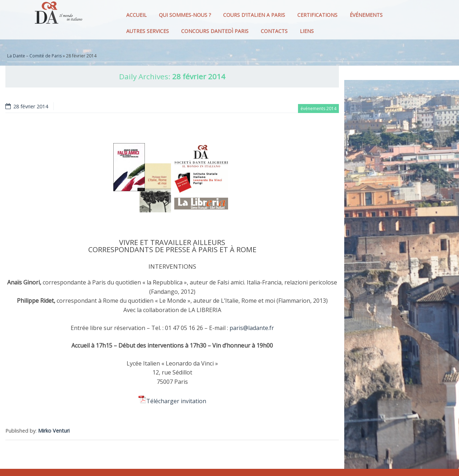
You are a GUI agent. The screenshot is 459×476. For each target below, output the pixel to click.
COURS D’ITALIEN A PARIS (254, 15)
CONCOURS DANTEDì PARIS (215, 31)
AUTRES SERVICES (148, 31)
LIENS (307, 31)
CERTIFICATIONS (317, 15)
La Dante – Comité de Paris (34, 56)
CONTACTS (274, 31)
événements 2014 (318, 109)
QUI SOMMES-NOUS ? (185, 15)
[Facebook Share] (335, 417)
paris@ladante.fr (252, 328)
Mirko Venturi (54, 431)
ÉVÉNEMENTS (366, 15)
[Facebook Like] (338, 417)
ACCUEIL (136, 15)
